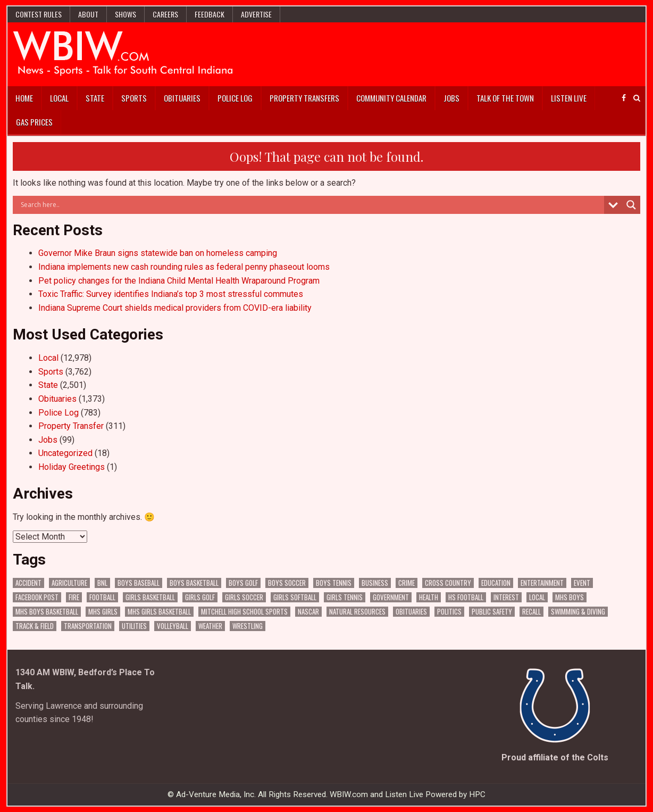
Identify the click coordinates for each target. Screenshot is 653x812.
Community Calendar (391, 98)
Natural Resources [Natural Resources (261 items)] (357, 612)
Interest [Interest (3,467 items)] (506, 597)
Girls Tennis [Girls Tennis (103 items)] (345, 597)
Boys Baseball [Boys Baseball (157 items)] (139, 583)
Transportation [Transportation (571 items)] (88, 626)
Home (24, 98)
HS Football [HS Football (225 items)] (466, 597)
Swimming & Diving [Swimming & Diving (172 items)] (578, 612)
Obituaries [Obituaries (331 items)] (411, 612)
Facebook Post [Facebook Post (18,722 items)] (37, 597)
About (88, 14)
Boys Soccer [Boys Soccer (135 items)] (287, 583)
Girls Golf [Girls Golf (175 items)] (200, 597)
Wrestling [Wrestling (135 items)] (248, 626)
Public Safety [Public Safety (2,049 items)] (492, 612)
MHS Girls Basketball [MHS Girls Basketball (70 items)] (159, 612)
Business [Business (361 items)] (375, 583)
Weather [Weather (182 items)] (210, 626)
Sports (134, 98)
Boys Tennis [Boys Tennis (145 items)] (334, 583)
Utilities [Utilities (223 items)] (134, 626)
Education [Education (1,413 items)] (496, 583)
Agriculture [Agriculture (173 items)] (69, 583)
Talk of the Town (505, 98)
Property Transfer (71, 426)
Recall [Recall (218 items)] (531, 612)
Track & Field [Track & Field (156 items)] (35, 626)
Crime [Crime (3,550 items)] (407, 583)
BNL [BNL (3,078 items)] (102, 583)
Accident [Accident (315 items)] (28, 583)
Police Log (235, 98)
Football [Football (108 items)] (102, 597)
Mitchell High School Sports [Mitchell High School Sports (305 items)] (244, 612)
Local (59, 98)
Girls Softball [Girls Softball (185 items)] (295, 597)
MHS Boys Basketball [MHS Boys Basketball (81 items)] (47, 612)
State (95, 98)
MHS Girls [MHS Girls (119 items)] (103, 612)
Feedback (210, 14)
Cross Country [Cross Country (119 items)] (448, 583)
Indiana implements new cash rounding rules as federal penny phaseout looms (184, 267)
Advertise (256, 14)
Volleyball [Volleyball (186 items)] (173, 626)
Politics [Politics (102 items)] (449, 612)
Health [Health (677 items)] (429, 597)
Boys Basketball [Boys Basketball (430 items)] (194, 583)
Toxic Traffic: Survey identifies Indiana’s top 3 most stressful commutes (171, 294)
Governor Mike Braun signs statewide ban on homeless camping (158, 253)
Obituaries (182, 98)
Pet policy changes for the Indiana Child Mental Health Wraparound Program (179, 281)
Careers (165, 14)
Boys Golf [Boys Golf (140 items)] (243, 583)
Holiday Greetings (72, 467)
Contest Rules (39, 14)
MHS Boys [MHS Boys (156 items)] (570, 597)
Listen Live (569, 98)
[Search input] (311, 205)
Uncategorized (65, 453)
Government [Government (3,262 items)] (391, 597)
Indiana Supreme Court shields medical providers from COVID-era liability (175, 308)
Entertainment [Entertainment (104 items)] (542, 583)
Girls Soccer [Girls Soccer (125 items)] (244, 597)
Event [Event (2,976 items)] (582, 583)
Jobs (451, 98)
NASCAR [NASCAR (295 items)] (308, 612)
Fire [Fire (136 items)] (74, 597)
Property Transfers (304, 98)
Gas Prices (34, 122)
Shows (125, 14)
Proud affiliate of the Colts (555, 757)
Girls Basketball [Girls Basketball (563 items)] (150, 597)
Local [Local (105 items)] (537, 597)
